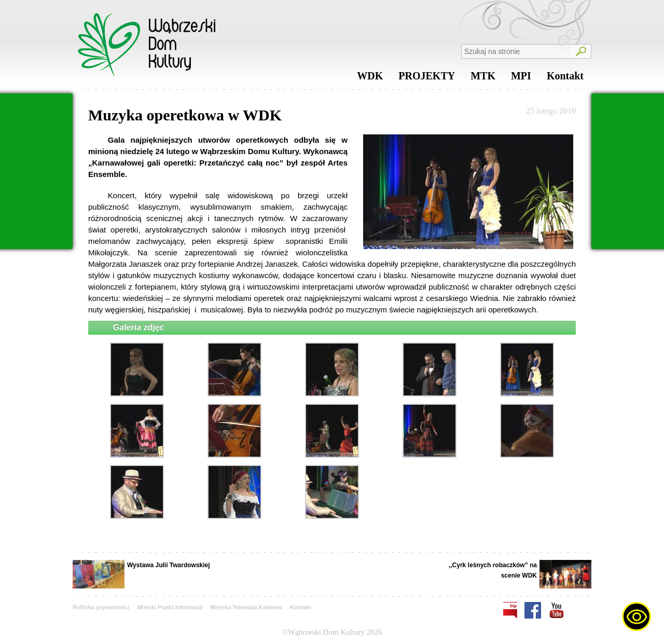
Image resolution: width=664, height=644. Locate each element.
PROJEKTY (427, 78)
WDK (370, 78)
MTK (483, 78)
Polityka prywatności (101, 607)
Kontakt (565, 78)
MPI (521, 78)
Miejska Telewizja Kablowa (246, 607)
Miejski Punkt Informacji (170, 607)
